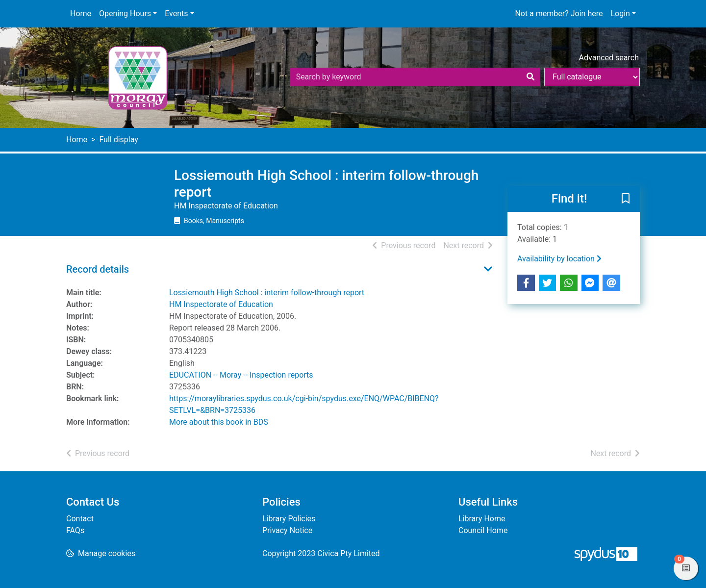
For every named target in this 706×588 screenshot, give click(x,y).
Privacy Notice (287, 530)
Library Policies (289, 519)
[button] (626, 200)
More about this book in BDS (219, 422)
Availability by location (559, 259)
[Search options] (592, 77)
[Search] (530, 77)
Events (176, 13)
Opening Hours (125, 13)
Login (620, 13)
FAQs (75, 530)
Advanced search (609, 58)
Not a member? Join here (559, 13)
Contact (80, 519)
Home (81, 13)
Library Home (482, 519)
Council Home (483, 530)
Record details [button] (98, 269)
